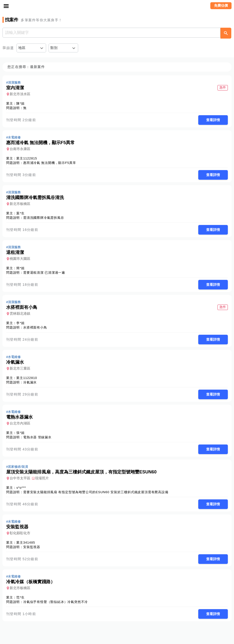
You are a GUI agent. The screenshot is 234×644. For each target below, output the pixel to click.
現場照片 (42, 478)
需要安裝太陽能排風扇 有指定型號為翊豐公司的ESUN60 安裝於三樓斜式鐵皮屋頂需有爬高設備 (96, 492)
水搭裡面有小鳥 (35, 327)
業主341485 (26, 543)
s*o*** (21, 488)
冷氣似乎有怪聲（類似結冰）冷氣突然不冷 (55, 602)
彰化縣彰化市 (20, 533)
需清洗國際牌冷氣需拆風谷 (44, 218)
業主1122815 (27, 158)
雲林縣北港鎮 (20, 313)
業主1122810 (27, 378)
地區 (22, 48)
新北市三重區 (20, 368)
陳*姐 (20, 103)
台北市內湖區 (20, 423)
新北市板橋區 (20, 204)
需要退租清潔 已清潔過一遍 (44, 273)
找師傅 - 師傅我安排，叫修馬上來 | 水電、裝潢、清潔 (117, 6)
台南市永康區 (20, 149)
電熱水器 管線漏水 (37, 437)
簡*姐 (20, 268)
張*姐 (20, 433)
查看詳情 (213, 120)
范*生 (20, 597)
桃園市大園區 (20, 259)
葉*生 (20, 213)
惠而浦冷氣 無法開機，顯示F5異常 (50, 163)
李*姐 (20, 323)
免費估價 (221, 5)
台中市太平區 (20, 478)
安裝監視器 (32, 547)
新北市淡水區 (20, 94)
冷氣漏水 (30, 382)
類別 (54, 48)
